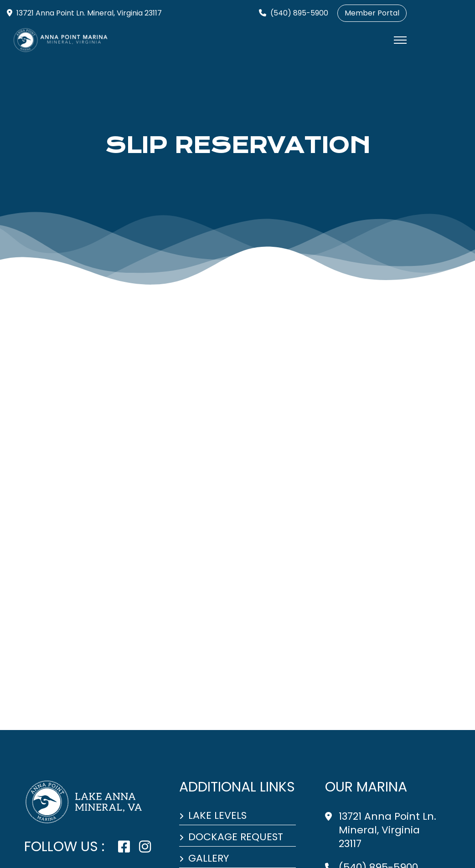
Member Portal (372, 13)
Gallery (209, 859)
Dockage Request (236, 837)
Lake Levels (217, 816)
